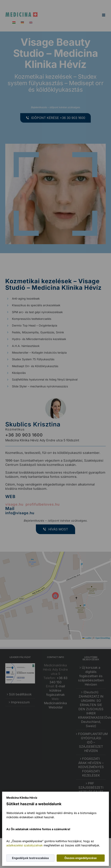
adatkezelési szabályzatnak (25, 845)
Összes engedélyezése (81, 858)
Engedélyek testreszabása (30, 858)
